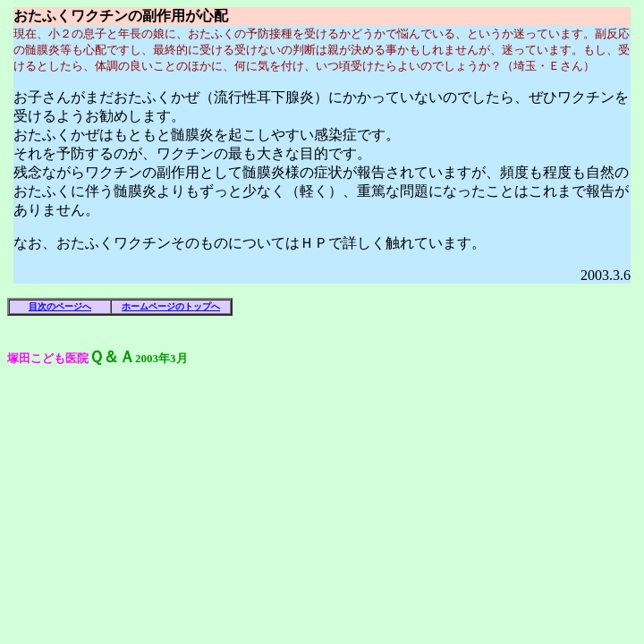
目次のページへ (60, 306)
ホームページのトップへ (171, 306)
